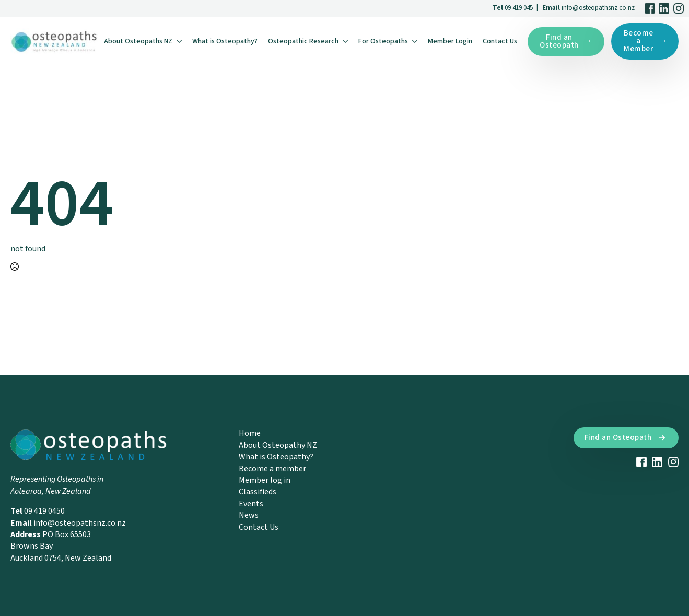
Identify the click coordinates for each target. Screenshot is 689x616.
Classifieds (258, 492)
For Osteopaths (383, 41)
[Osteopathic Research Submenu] (346, 41)
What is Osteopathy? (225, 41)
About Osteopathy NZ (278, 445)
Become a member (272, 469)
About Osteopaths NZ (138, 41)
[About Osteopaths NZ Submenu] (180, 41)
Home (250, 433)
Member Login (450, 41)
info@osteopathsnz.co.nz (598, 8)
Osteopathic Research (303, 41)
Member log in (265, 480)
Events (251, 504)
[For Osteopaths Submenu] (415, 41)
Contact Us (500, 41)
